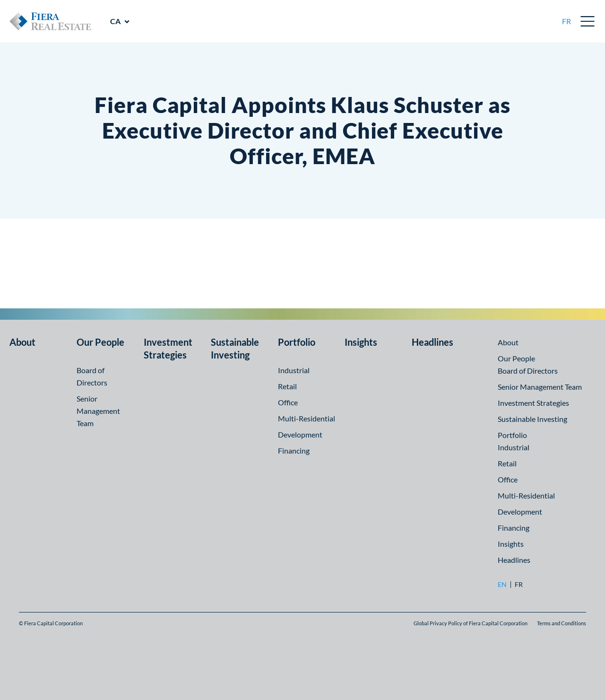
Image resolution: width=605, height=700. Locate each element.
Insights (361, 342)
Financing (294, 451)
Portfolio (297, 342)
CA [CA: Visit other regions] (115, 21)
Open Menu (588, 21)
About (22, 342)
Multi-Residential (307, 418)
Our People (100, 342)
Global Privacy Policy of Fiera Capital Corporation (471, 623)
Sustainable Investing (532, 419)
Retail (287, 386)
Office (288, 402)
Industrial (294, 370)
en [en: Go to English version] (502, 585)
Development (300, 434)
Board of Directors (528, 371)
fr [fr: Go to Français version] (566, 21)
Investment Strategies (533, 403)
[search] (545, 21)
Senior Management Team (98, 411)
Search (545, 21)
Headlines (432, 342)
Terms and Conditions (562, 623)
